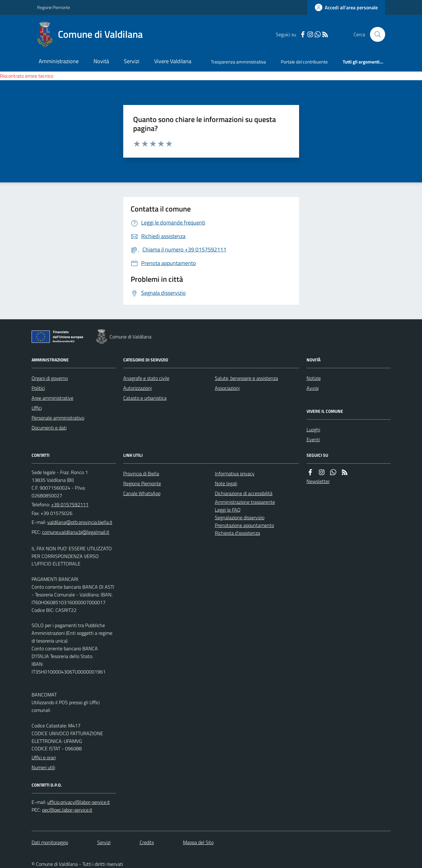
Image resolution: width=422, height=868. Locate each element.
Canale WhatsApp (142, 493)
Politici (38, 388)
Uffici (37, 408)
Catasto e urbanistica (145, 398)
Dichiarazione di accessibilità (244, 493)
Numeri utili (43, 767)
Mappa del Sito (198, 842)
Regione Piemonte (54, 7)
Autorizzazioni (137, 388)
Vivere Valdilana (173, 61)
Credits (147, 842)
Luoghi (313, 430)
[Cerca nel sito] (375, 34)
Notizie (314, 378)
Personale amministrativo (58, 418)
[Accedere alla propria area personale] (346, 7)
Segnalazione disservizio (240, 517)
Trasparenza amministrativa (238, 62)
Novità (101, 61)
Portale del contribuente (304, 62)
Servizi (132, 61)
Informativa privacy (235, 473)
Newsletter (318, 481)
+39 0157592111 (70, 504)
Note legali (226, 483)
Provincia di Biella (141, 473)
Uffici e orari (44, 757)
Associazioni (227, 388)
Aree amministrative (52, 398)
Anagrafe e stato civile (146, 378)
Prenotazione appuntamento (244, 525)
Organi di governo (50, 378)
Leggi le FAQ (228, 510)
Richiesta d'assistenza (237, 533)
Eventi (313, 439)
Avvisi (313, 388)
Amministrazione (59, 61)
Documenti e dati (49, 428)
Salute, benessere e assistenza (246, 378)
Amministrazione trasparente (245, 502)
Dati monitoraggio (50, 842)
